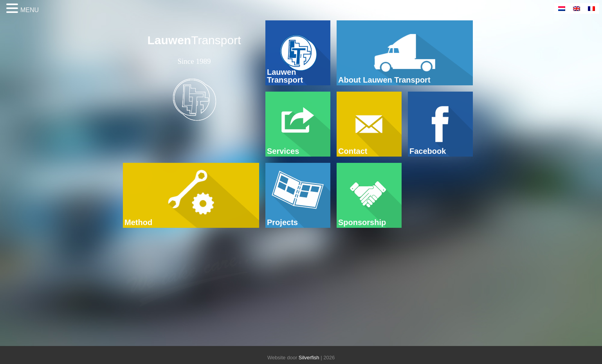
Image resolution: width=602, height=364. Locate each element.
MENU (30, 10)
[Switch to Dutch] (562, 8)
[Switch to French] (591, 8)
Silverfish (309, 358)
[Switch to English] (577, 8)
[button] (13, 9)
